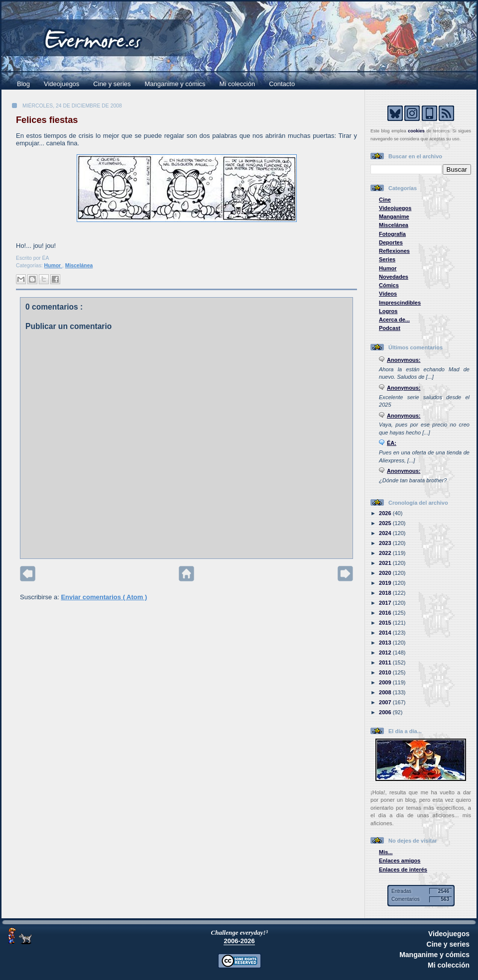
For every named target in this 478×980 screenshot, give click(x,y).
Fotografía (392, 234)
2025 (386, 523)
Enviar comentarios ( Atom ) (104, 597)
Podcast (390, 328)
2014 (386, 633)
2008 (386, 692)
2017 (386, 603)
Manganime (394, 217)
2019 (386, 583)
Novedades (394, 277)
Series (387, 259)
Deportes (391, 242)
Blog (23, 84)
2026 (386, 513)
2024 (386, 533)
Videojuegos (61, 84)
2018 (386, 593)
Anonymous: (404, 360)
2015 (386, 623)
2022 (386, 553)
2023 (386, 543)
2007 (386, 702)
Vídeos (388, 294)
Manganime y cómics (175, 84)
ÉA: (392, 443)
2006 (386, 712)
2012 (386, 653)
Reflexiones (394, 251)
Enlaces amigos (400, 861)
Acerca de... (394, 320)
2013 (386, 643)
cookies (416, 131)
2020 (386, 573)
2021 (386, 563)
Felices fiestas (47, 120)
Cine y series (112, 84)
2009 (386, 682)
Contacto (282, 84)
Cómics (389, 285)
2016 (386, 613)
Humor (53, 266)
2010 (386, 672)
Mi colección (238, 84)
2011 (386, 662)
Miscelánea (79, 266)
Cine (385, 200)
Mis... (386, 852)
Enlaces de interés (403, 870)
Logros (388, 311)
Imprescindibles (400, 303)
